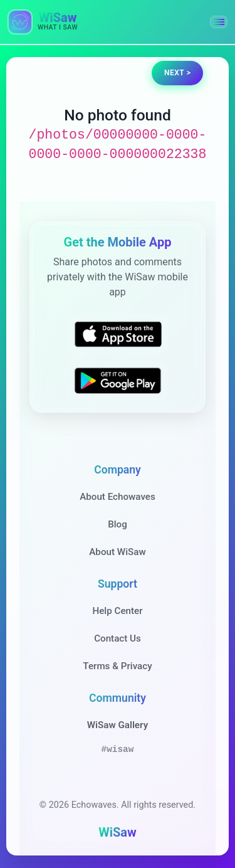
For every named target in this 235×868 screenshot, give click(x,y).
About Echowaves (118, 497)
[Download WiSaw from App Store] (118, 334)
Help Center (117, 611)
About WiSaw (117, 552)
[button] (219, 22)
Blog (118, 524)
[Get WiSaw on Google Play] (118, 380)
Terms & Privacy (117, 666)
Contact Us (118, 638)
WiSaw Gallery (118, 725)
